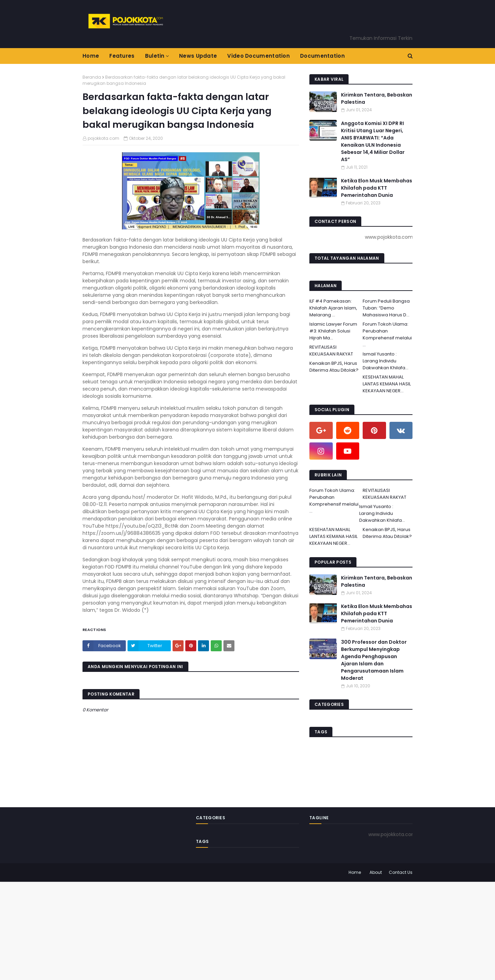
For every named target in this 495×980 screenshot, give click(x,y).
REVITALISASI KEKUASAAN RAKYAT (331, 351)
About (376, 872)
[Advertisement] (206, 930)
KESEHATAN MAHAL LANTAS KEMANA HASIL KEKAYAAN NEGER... (387, 384)
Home (355, 872)
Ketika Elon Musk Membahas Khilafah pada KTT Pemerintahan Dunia (377, 188)
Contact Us (401, 872)
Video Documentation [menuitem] (258, 56)
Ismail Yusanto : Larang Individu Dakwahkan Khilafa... (386, 361)
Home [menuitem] (91, 56)
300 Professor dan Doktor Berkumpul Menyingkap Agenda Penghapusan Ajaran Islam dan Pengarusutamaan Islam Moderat (374, 660)
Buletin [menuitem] (155, 56)
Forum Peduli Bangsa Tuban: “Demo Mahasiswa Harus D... (386, 308)
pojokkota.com (103, 138)
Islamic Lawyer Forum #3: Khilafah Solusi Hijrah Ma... (333, 331)
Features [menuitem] (122, 56)
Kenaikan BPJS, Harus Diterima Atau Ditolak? (334, 367)
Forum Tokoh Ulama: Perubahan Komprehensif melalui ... (387, 334)
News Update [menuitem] (198, 56)
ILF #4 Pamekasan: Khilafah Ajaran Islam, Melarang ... (333, 308)
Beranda (92, 77)
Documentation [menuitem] (322, 56)
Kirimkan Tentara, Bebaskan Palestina (377, 98)
